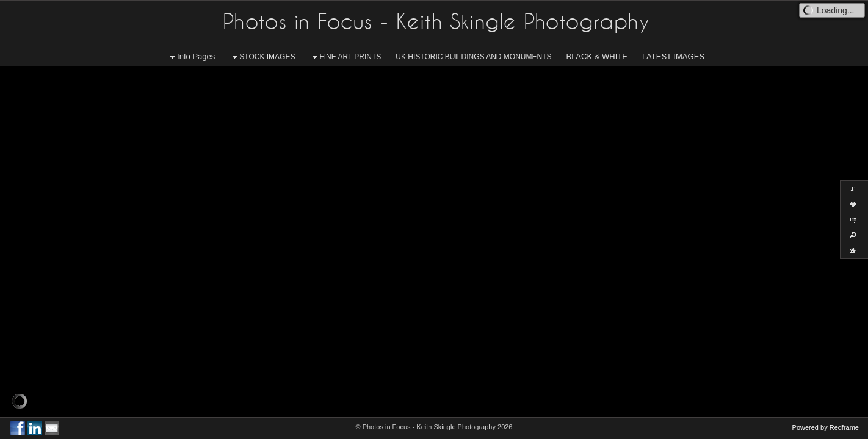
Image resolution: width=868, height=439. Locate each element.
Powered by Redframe (826, 427)
